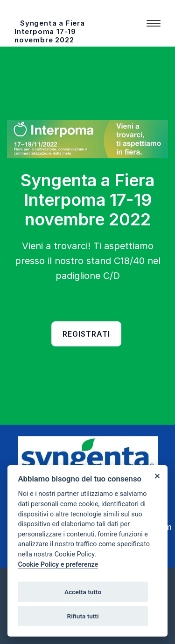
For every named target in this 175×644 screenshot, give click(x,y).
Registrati (86, 334)
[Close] (157, 476)
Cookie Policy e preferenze (58, 565)
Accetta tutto (83, 592)
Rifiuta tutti (83, 616)
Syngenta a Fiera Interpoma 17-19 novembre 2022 (50, 31)
